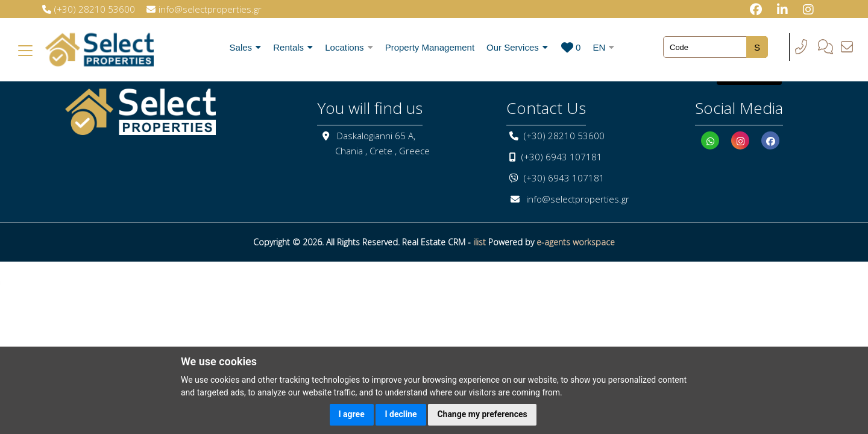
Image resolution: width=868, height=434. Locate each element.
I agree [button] (352, 414)
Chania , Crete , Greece (382, 151)
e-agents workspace (576, 242)
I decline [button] (401, 414)
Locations (349, 47)
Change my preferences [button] (482, 414)
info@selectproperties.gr (578, 199)
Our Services (517, 47)
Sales (246, 47)
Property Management (430, 47)
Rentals (293, 47)
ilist (480, 242)
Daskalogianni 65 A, (376, 136)
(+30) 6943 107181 (562, 157)
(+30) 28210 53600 (564, 136)
